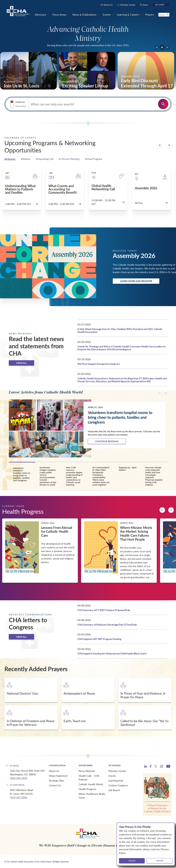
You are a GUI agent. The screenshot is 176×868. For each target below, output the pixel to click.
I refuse (160, 861)
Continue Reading (107, 441)
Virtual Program (93, 159)
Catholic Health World (91, 784)
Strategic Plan (56, 781)
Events (112, 776)
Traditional (20, 102)
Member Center (117, 771)
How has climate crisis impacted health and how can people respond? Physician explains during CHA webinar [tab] (154, 476)
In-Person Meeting (69, 159)
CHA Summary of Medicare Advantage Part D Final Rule (107, 624)
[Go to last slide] (157, 47)
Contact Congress (118, 785)
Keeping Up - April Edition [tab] (128, 469)
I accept (132, 861)
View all (21, 363)
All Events (10, 159)
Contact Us (55, 785)
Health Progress (87, 789)
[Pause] (162, 47)
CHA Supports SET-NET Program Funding (99, 639)
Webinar (26, 159)
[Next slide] (167, 47)
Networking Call (44, 159)
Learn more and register (136, 281)
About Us (54, 771)
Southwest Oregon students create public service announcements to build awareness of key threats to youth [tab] (48, 476)
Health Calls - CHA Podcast (89, 778)
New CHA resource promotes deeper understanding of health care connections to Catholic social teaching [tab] (74, 476)
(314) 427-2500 (18, 797)
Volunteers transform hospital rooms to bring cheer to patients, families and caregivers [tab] (22, 474)
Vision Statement (58, 776)
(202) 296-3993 (18, 778)
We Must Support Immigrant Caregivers (99, 364)
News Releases (87, 771)
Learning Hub (116, 781)
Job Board (114, 790)
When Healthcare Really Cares (92, 796)
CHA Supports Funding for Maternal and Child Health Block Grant (112, 653)
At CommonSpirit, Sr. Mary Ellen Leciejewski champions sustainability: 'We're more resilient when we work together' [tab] (101, 476)
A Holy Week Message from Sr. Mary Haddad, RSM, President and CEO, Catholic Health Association (120, 330)
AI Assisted (20, 106)
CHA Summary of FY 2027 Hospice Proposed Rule (104, 610)
